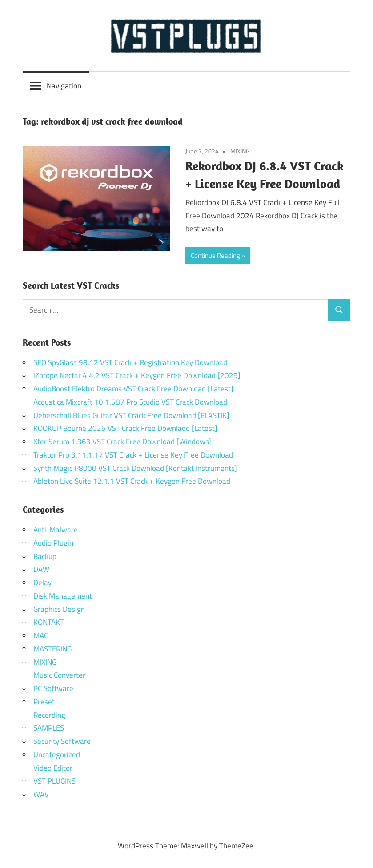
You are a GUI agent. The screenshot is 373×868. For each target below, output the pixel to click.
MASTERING (52, 649)
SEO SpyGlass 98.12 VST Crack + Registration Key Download (130, 362)
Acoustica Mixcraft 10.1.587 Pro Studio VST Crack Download (130, 402)
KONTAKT (49, 622)
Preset (44, 702)
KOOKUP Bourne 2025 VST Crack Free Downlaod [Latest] (125, 428)
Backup (45, 556)
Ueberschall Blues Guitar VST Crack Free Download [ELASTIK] (131, 415)
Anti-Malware (56, 530)
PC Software (53, 688)
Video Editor (53, 768)
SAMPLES (49, 728)
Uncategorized (57, 755)
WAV (41, 794)
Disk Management (63, 596)
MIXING (240, 151)
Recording (49, 715)
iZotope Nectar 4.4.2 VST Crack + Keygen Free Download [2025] (137, 375)
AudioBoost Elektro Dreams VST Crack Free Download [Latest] (133, 389)
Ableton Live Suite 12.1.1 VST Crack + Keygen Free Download (132, 481)
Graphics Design (59, 609)
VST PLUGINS (54, 781)
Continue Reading (215, 255)
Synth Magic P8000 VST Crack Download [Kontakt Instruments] (135, 468)
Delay (42, 583)
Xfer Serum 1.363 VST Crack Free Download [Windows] (122, 442)
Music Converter (59, 675)
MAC (41, 635)
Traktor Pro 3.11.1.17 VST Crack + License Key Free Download (133, 455)
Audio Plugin (53, 543)
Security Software (62, 741)
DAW (41, 569)
